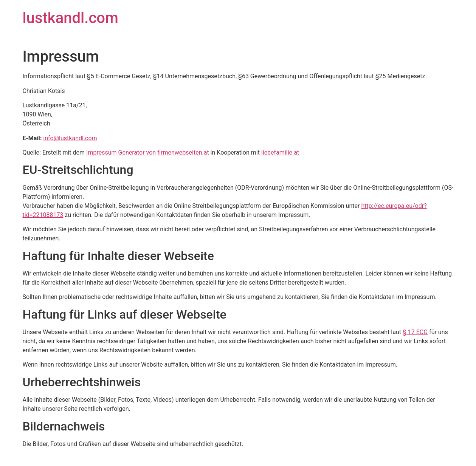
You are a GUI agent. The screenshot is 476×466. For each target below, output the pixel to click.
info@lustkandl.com (70, 138)
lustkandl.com (71, 18)
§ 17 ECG (415, 332)
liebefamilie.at (280, 152)
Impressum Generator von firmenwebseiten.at (148, 152)
